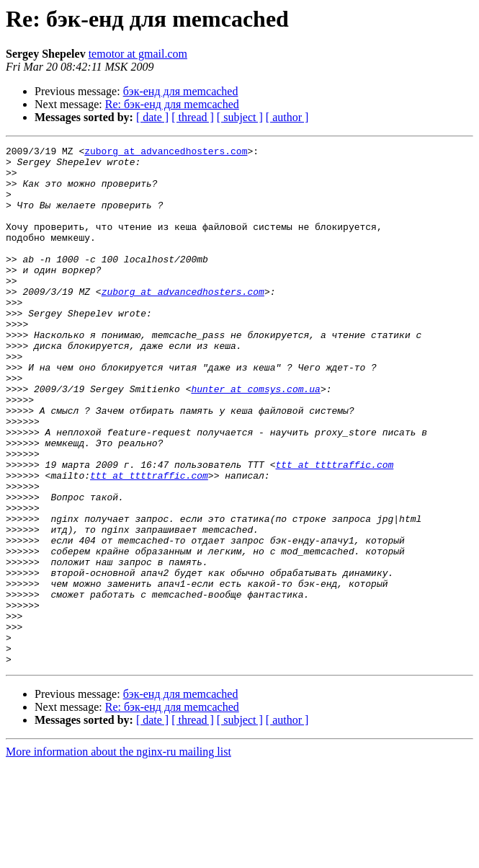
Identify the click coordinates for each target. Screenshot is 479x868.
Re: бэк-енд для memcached (172, 104)
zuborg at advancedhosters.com (166, 153)
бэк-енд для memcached (181, 91)
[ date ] (152, 117)
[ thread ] (193, 117)
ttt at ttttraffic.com (334, 529)
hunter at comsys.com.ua (255, 438)
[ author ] (287, 117)
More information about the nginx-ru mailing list (118, 855)
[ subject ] (240, 117)
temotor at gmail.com (138, 54)
